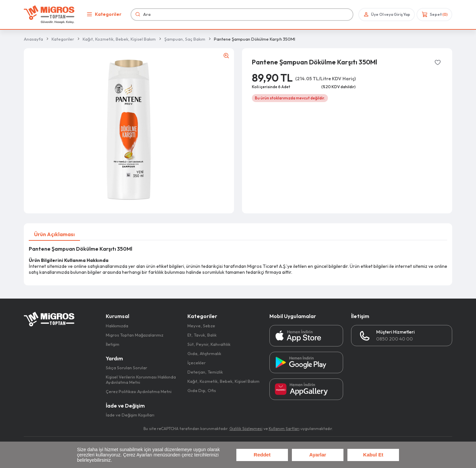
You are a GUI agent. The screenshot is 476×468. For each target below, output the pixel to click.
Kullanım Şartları (284, 429)
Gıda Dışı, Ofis (202, 390)
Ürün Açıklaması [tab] (54, 234)
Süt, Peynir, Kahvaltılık (209, 344)
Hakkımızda (117, 326)
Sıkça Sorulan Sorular (126, 368)
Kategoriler (103, 14)
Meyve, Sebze (201, 326)
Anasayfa (33, 39)
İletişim (113, 344)
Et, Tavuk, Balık (202, 335)
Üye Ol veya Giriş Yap (386, 14)
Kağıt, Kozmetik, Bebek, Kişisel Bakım (119, 39)
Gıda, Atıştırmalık (204, 353)
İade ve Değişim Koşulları (130, 415)
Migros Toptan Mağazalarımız (135, 335)
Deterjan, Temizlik (205, 372)
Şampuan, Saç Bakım (185, 39)
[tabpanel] (238, 260)
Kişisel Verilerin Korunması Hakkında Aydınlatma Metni (141, 379)
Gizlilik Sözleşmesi (246, 429)
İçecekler (197, 363)
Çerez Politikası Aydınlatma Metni (139, 391)
